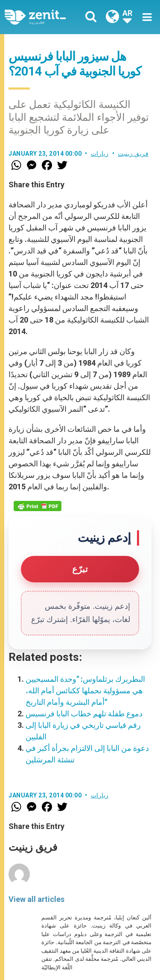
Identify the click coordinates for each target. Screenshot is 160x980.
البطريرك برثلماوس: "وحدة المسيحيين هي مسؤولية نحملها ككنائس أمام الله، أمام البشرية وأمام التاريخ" (85, 691)
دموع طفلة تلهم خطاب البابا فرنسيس (84, 714)
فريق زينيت (133, 154)
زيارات (100, 154)
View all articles (36, 899)
